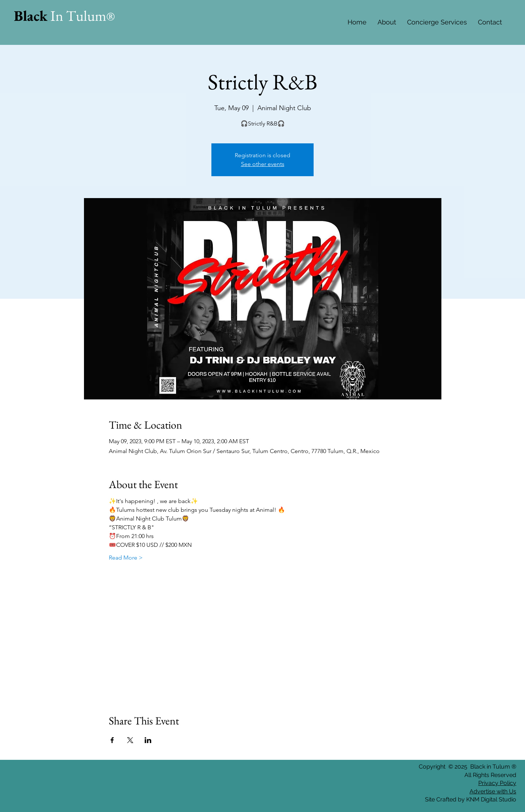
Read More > (126, 558)
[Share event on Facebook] (112, 740)
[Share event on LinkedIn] (148, 740)
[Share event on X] (130, 740)
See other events (263, 164)
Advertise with (488, 791)
